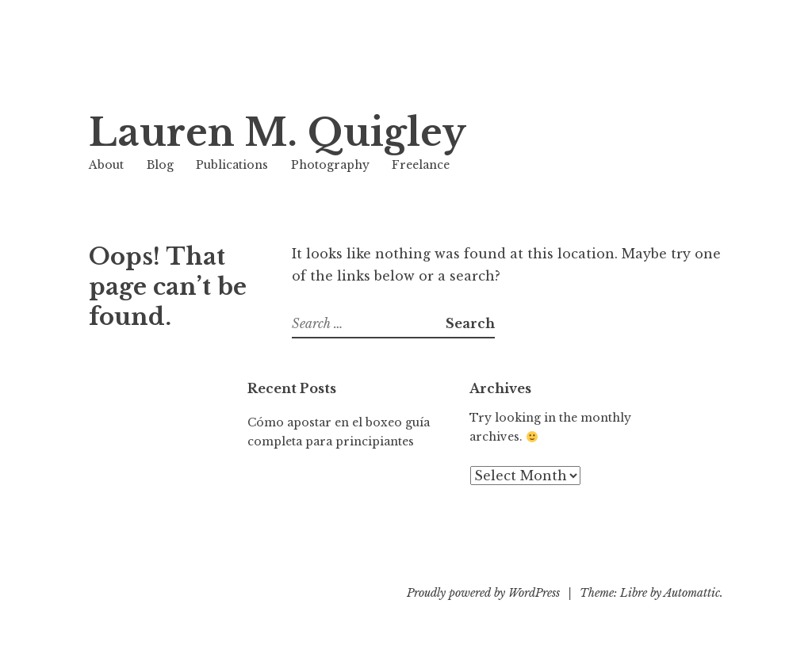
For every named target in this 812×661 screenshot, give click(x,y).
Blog (160, 165)
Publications (232, 165)
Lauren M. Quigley (278, 133)
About (106, 165)
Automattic (692, 593)
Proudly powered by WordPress (483, 593)
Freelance (421, 165)
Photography (330, 165)
